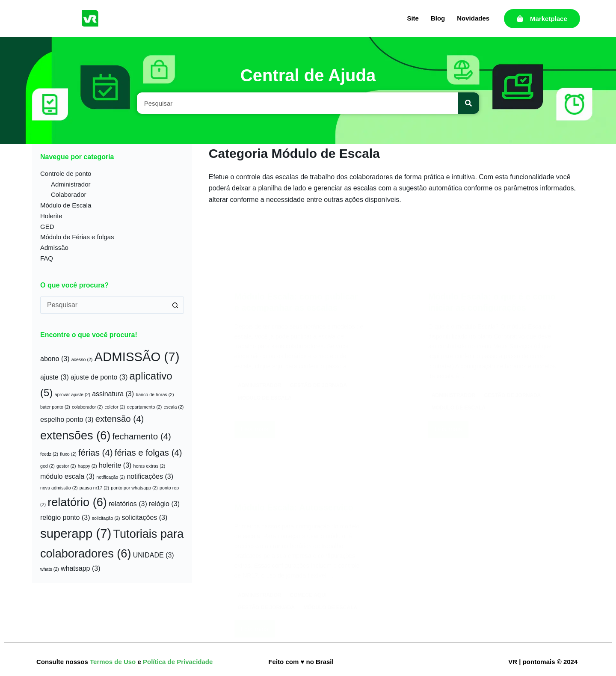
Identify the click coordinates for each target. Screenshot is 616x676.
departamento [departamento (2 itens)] (145, 407)
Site (413, 18)
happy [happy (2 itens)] (87, 466)
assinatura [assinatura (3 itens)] (113, 394)
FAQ (47, 258)
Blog (438, 18)
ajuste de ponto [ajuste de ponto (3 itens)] (99, 377)
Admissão (54, 248)
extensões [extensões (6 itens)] (75, 435)
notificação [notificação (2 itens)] (111, 477)
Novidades (473, 18)
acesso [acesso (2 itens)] (82, 359)
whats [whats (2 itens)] (50, 569)
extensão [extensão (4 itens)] (120, 419)
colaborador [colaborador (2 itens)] (87, 407)
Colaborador (69, 194)
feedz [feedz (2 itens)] (49, 454)
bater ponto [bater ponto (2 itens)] (55, 407)
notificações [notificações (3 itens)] (150, 476)
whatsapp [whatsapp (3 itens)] (81, 568)
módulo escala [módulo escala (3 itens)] (67, 476)
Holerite (51, 216)
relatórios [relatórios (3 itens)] (128, 504)
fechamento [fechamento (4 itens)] (141, 436)
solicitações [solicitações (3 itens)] (145, 517)
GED (47, 227)
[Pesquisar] (468, 103)
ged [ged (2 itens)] (47, 466)
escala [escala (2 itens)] (174, 407)
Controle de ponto (66, 173)
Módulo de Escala (66, 205)
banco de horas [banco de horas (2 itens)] (155, 394)
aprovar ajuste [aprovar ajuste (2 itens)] (73, 394)
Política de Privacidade (178, 662)
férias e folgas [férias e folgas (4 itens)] (148, 452)
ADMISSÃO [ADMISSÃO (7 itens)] (137, 357)
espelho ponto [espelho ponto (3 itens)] (67, 420)
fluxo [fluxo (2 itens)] (68, 454)
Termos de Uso (114, 662)
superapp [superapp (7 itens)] (76, 533)
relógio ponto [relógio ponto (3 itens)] (65, 517)
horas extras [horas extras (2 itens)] (150, 466)
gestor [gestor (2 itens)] (66, 466)
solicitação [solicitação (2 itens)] (106, 518)
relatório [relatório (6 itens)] (77, 502)
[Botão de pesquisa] (175, 305)
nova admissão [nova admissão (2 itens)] (59, 488)
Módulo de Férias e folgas (77, 237)
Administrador (71, 184)
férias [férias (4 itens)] (96, 452)
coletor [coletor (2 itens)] (115, 407)
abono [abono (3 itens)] (55, 359)
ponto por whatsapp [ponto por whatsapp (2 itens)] (134, 488)
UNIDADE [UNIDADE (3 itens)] (154, 555)
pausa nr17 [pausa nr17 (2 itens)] (94, 488)
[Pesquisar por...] (104, 305)
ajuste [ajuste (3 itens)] (55, 377)
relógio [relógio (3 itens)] (164, 504)
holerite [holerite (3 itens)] (115, 465)
